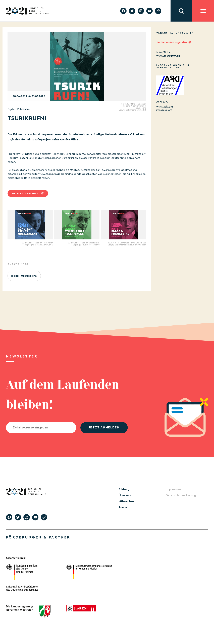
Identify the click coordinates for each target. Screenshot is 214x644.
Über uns (125, 495)
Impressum (173, 489)
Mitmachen (126, 501)
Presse (123, 507)
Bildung (124, 489)
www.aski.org (165, 107)
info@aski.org (164, 110)
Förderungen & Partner (38, 537)
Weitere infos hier (25, 193)
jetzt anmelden (104, 428)
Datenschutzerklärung (181, 495)
